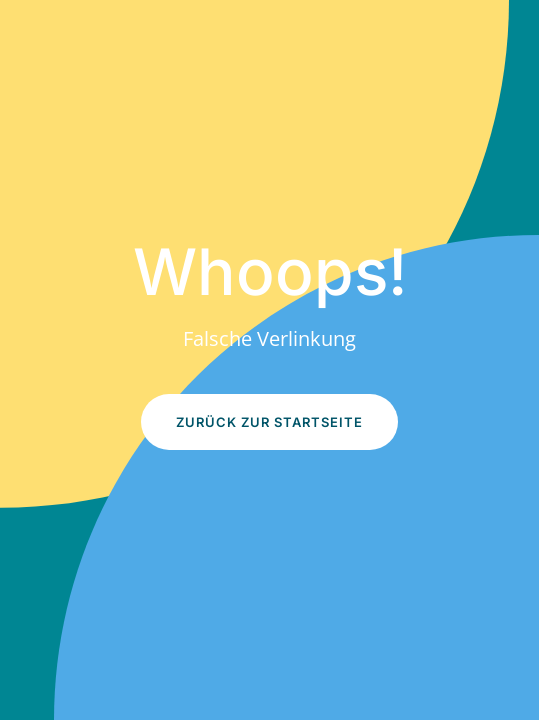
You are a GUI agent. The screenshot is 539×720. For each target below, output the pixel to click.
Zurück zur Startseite (269, 422)
